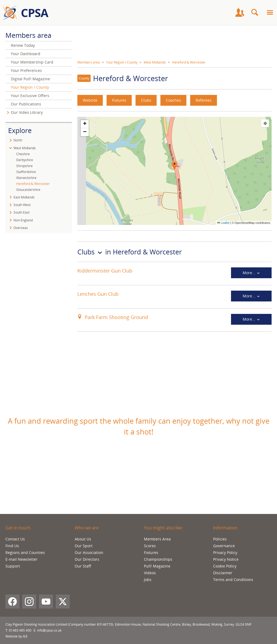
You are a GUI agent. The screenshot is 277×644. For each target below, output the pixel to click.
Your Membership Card (32, 62)
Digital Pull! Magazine (30, 79)
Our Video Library (27, 112)
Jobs (148, 580)
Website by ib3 (16, 636)
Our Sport (84, 546)
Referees (204, 100)
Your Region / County (122, 62)
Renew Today (23, 45)
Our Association (89, 552)
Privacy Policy (225, 552)
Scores (150, 546)
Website (90, 100)
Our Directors (87, 559)
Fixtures (119, 100)
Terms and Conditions (233, 580)
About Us (83, 539)
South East (22, 212)
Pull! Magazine (157, 566)
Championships (158, 559)
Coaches (173, 100)
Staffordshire (26, 172)
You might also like (163, 528)
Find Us (12, 546)
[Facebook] (12, 602)
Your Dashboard (26, 54)
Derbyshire (25, 160)
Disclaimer (223, 573)
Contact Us (15, 539)
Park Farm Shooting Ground (116, 317)
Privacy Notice (226, 559)
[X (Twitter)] (63, 602)
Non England (23, 220)
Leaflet (223, 223)
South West (22, 205)
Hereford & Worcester (189, 62)
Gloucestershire (28, 190)
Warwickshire (26, 178)
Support (13, 566)
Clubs (146, 100)
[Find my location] (265, 123)
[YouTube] (46, 602)
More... (251, 273)
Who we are (87, 528)
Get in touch (18, 528)
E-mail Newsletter (22, 559)
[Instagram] (29, 602)
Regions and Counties (25, 552)
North (18, 140)
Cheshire (23, 154)
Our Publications (26, 104)
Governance (224, 546)
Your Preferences (26, 70)
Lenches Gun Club (98, 294)
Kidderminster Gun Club (105, 271)
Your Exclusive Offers (30, 96)
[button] (174, 166)
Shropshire (24, 166)
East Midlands (24, 197)
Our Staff (83, 566)
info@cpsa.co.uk (49, 630)
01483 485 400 (20, 630)
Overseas (21, 228)
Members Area (157, 539)
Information (225, 528)
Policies (220, 539)
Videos (150, 573)
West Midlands (155, 62)
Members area (89, 62)
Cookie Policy (225, 566)
